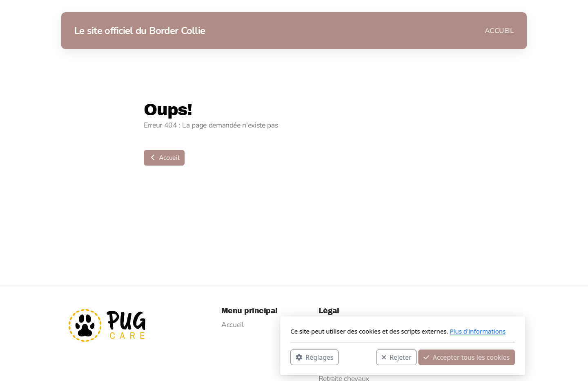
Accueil (164, 158)
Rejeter (288, 357)
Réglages (206, 357)
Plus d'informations (369, 331)
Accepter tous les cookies (358, 357)
